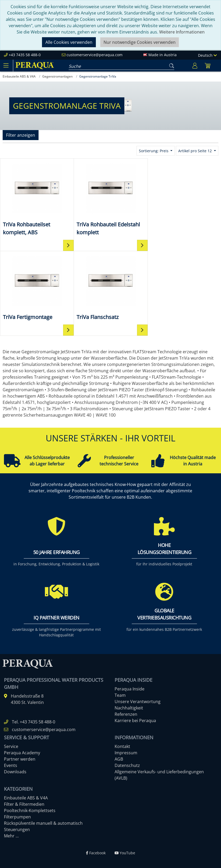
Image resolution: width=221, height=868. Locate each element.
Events (11, 765)
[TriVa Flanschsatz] (37, 287)
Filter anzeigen (21, 135)
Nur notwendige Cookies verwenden (140, 42)
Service (11, 746)
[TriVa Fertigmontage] (184, 195)
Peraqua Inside (130, 689)
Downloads (15, 772)
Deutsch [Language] (207, 55)
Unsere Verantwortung (138, 702)
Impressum (126, 753)
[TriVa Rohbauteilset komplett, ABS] (37, 199)
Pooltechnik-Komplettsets (30, 810)
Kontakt (122, 746)
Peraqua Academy (22, 753)
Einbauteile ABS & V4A (26, 798)
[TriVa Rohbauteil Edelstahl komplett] (110, 199)
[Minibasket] (208, 66)
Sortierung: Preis (154, 151)
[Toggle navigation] (6, 65)
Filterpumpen (17, 817)
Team (120, 695)
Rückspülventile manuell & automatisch (43, 823)
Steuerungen (17, 829)
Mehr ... (11, 836)
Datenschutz (127, 765)
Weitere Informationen (182, 32)
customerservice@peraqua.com (95, 55)
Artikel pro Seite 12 (196, 151)
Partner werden (20, 759)
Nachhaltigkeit (129, 708)
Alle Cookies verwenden (69, 42)
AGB (119, 759)
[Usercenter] (195, 66)
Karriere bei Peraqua (135, 721)
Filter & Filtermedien (24, 804)
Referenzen (126, 714)
